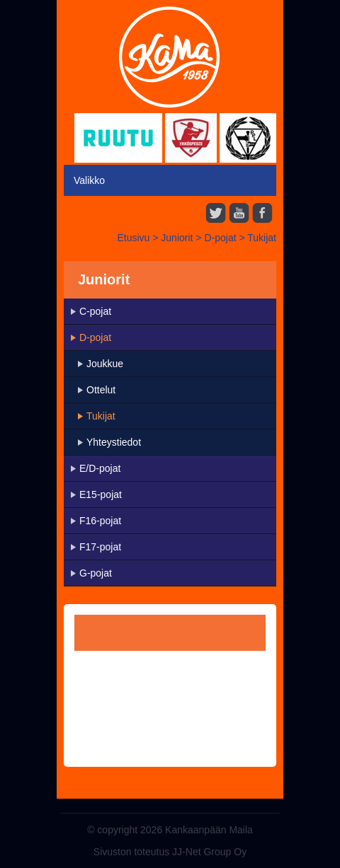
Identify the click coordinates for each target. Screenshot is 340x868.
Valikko (89, 180)
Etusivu (133, 238)
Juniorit (177, 238)
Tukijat (262, 238)
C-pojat (95, 311)
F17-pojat (100, 547)
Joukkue (105, 364)
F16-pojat (100, 521)
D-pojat (220, 238)
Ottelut (101, 390)
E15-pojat (101, 494)
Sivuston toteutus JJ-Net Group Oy (170, 852)
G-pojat (96, 573)
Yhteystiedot (114, 442)
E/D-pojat (100, 468)
